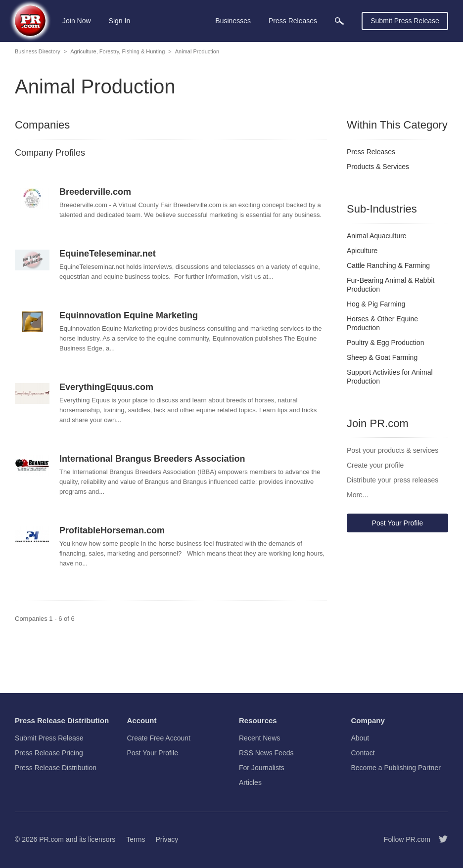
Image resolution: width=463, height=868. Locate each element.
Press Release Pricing (49, 753)
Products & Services (378, 167)
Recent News (259, 738)
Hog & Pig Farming (376, 304)
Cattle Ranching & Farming (388, 265)
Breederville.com (95, 192)
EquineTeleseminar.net (108, 254)
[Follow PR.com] (439, 839)
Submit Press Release (405, 21)
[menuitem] (339, 21)
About (360, 738)
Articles (250, 782)
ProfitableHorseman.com (112, 530)
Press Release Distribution (56, 768)
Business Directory (38, 51)
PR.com (51, 839)
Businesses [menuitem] (233, 21)
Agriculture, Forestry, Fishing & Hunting (117, 51)
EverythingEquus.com (106, 387)
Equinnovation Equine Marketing (129, 315)
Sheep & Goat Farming (382, 357)
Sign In (120, 21)
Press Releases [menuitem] (293, 21)
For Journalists (262, 768)
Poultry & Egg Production (385, 343)
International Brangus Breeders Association (152, 459)
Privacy (167, 839)
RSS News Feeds (266, 753)
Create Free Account (159, 738)
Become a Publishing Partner (396, 768)
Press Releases (371, 152)
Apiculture (362, 251)
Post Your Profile (398, 523)
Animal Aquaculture (377, 236)
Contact (363, 753)
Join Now (77, 21)
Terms (136, 839)
